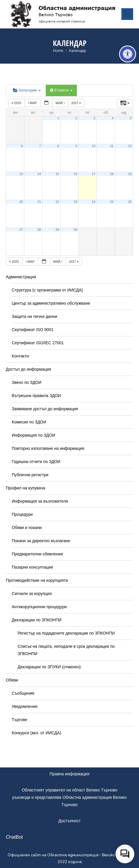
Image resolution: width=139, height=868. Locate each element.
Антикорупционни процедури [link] (39, 607)
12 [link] (130, 146)
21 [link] (39, 202)
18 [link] (112, 174)
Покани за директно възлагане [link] (41, 541)
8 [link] (58, 146)
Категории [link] (27, 90)
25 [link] (112, 202)
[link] (128, 54)
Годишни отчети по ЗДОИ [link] (36, 462)
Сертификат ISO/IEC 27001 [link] (38, 343)
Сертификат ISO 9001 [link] (33, 330)
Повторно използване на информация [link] (48, 448)
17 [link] (94, 174)
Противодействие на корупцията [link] (37, 580)
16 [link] (75, 174)
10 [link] (94, 146)
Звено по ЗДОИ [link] (27, 382)
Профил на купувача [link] (26, 488)
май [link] (61, 103)
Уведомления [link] (25, 706)
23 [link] (75, 202)
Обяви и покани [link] (27, 528)
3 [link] (94, 118)
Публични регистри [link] (30, 475)
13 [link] (21, 174)
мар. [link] (33, 103)
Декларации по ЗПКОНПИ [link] (37, 620)
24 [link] (94, 202)
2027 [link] (77, 103)
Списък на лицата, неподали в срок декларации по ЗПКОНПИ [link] (66, 650)
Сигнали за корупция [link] (32, 594)
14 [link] (39, 174)
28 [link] (39, 230)
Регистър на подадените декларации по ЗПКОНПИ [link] (66, 633)
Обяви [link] (12, 680)
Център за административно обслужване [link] (51, 303)
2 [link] (76, 118)
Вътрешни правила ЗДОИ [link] (36, 396)
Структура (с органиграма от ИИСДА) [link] (47, 290)
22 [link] (57, 202)
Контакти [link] (20, 356)
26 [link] (130, 202)
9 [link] (76, 146)
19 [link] (130, 174)
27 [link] (21, 230)
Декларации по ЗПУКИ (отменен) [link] (49, 667)
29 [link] (57, 230)
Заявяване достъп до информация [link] (45, 409)
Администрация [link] (21, 277)
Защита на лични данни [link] (34, 316)
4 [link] (113, 118)
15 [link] (57, 174)
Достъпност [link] (69, 821)
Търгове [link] (20, 720)
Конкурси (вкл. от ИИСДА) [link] (37, 733)
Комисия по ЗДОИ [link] (29, 422)
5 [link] (131, 118)
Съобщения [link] (23, 693)
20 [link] (21, 202)
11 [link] (112, 146)
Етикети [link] (61, 90)
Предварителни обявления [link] (37, 554)
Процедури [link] (22, 514)
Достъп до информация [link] (28, 369)
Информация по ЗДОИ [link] (33, 435)
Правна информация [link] (69, 774)
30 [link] (75, 230)
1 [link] (58, 118)
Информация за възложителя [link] (40, 501)
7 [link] (40, 146)
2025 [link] (17, 103)
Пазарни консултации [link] (32, 567)
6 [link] (22, 146)
